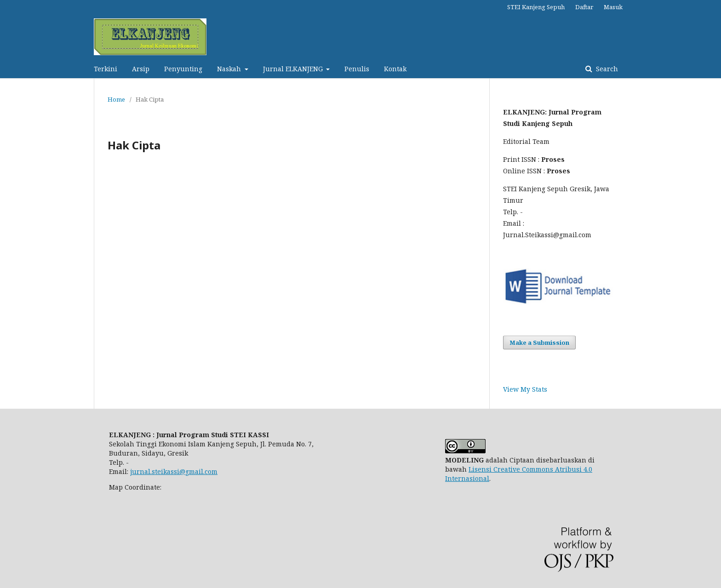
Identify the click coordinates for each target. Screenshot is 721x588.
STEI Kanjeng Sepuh (536, 7)
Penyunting (183, 69)
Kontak (395, 69)
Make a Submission (539, 343)
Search (606, 69)
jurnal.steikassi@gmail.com (174, 471)
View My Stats (525, 389)
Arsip (141, 69)
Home (116, 99)
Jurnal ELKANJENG (294, 69)
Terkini (106, 69)
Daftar (584, 7)
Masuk (613, 7)
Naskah (230, 69)
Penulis (357, 69)
